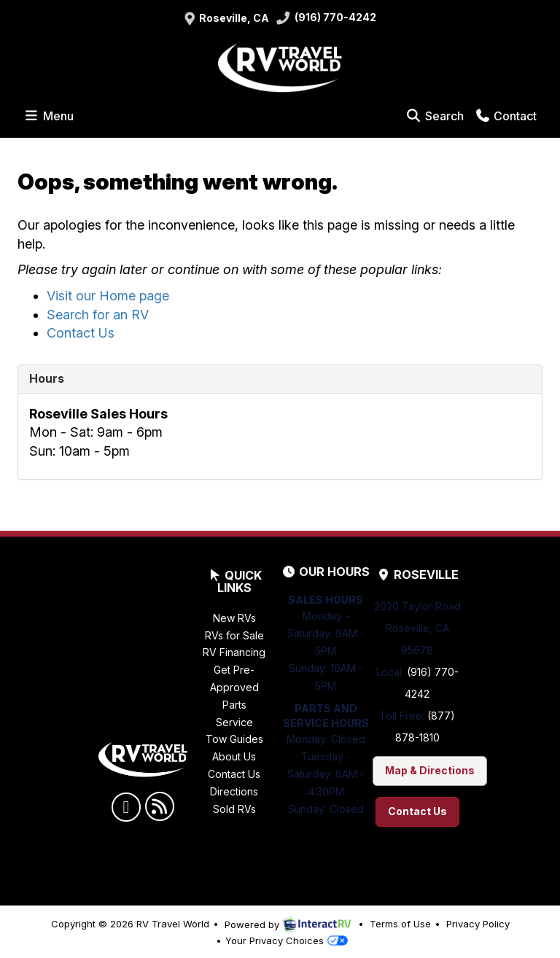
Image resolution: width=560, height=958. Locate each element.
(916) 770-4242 (326, 19)
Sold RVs (234, 809)
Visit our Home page (108, 296)
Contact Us (81, 333)
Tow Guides (234, 739)
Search (434, 115)
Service (234, 722)
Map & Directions (430, 770)
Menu (51, 115)
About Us (234, 756)
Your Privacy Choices (287, 941)
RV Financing (234, 652)
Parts (234, 705)
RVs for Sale (234, 635)
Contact (506, 115)
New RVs (234, 618)
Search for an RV (98, 315)
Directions (234, 791)
